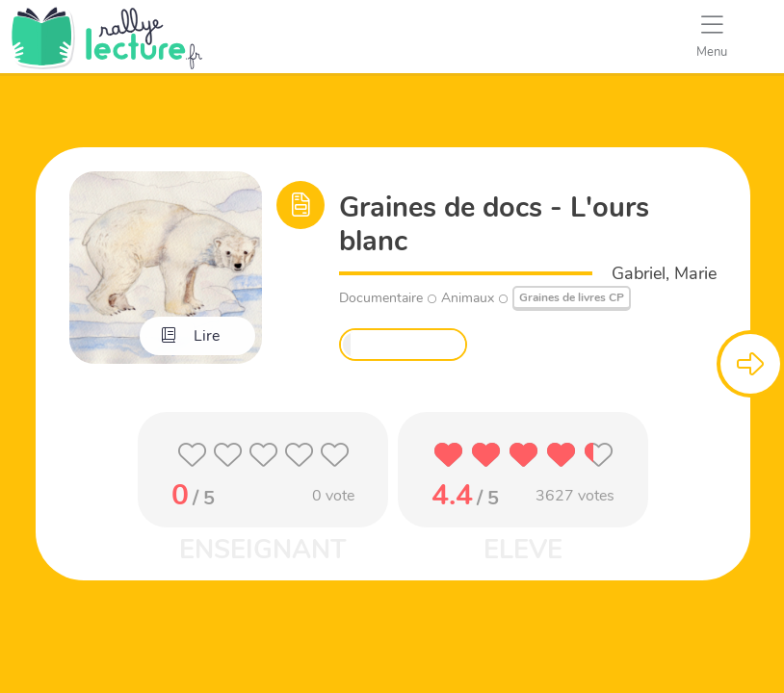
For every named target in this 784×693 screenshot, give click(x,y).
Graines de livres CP (572, 297)
